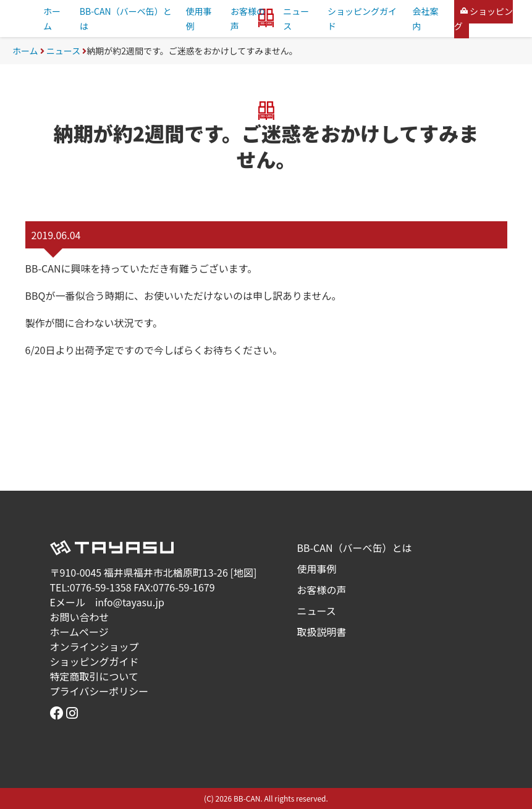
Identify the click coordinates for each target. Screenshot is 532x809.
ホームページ (79, 632)
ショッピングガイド (95, 661)
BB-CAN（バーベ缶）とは (355, 548)
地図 (243, 572)
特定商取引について (95, 676)
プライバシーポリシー (99, 691)
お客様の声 (322, 590)
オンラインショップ (95, 646)
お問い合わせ (80, 617)
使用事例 (317, 569)
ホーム (25, 51)
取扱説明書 (322, 632)
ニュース (63, 51)
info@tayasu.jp (130, 602)
